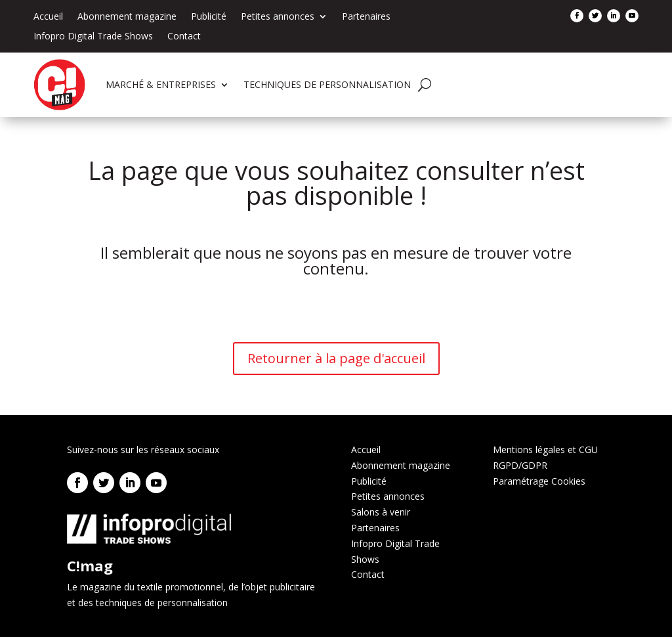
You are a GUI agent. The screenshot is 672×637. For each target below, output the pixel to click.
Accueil (48, 17)
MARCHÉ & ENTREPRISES (161, 84)
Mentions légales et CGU (545, 450)
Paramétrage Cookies (539, 481)
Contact (184, 37)
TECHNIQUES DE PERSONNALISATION (327, 84)
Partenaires (366, 17)
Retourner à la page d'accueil (336, 358)
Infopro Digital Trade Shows (93, 37)
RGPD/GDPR (520, 465)
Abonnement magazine (127, 17)
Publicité (209, 17)
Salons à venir (381, 512)
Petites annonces (278, 17)
